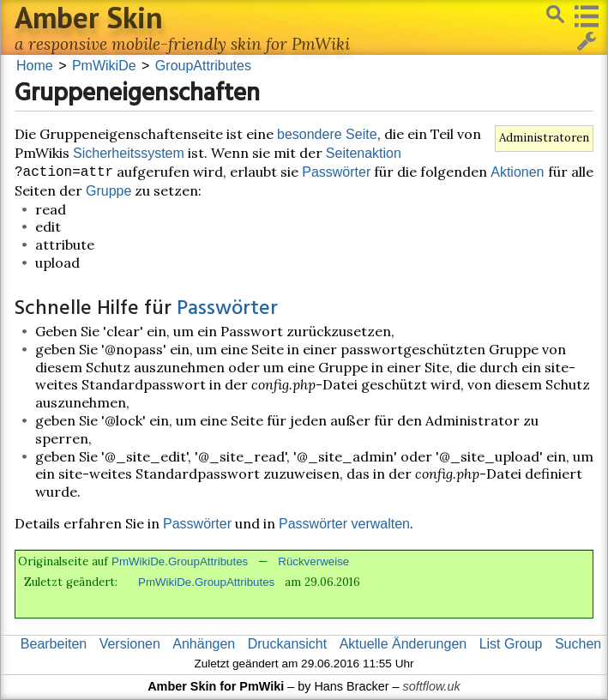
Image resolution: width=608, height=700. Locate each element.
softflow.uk (432, 686)
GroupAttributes (203, 66)
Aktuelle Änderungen (403, 644)
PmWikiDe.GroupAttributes (180, 561)
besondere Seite (327, 134)
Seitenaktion (364, 153)
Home (35, 66)
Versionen (130, 644)
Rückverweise (313, 561)
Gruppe (108, 191)
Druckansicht (287, 644)
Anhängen (204, 644)
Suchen (578, 644)
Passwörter (336, 172)
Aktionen (517, 172)
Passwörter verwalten (344, 524)
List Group (511, 644)
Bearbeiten (54, 644)
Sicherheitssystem (129, 153)
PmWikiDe (104, 66)
